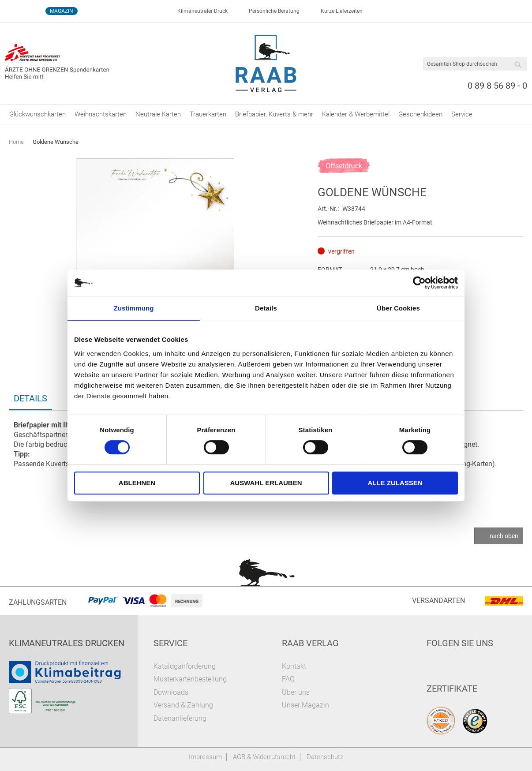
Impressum (205, 757)
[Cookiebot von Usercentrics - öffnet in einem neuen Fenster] (419, 283)
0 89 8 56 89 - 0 (497, 86)
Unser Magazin (305, 705)
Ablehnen (137, 483)
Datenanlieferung (180, 718)
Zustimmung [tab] (134, 308)
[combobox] (475, 64)
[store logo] (266, 64)
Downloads (171, 692)
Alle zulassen (395, 483)
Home (16, 142)
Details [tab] (266, 308)
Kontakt (294, 666)
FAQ (288, 679)
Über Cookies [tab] (398, 308)
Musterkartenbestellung (190, 679)
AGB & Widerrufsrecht (264, 757)
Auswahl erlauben (266, 483)
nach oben (504, 536)
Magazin (62, 11)
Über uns (296, 692)
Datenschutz (325, 757)
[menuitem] (37, 114)
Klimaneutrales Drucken (67, 643)
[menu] (266, 114)
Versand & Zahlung (183, 705)
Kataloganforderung (185, 666)
